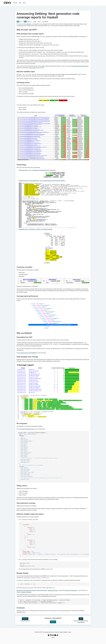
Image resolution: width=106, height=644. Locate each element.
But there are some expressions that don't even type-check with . (38, 590)
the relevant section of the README (27, 353)
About (24, 3)
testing (39, 22)
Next (81, 619)
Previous (25, 619)
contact (53, 638)
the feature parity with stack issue (80, 66)
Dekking (29, 24)
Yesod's (24, 592)
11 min (21, 22)
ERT (18, 22)
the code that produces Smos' (27, 429)
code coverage (45, 22)
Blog (20, 3)
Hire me (53, 622)
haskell (35, 22)
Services (15, 3)
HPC (79, 26)
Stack (43, 66)
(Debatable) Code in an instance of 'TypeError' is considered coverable (36, 229)
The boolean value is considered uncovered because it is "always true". (37, 170)
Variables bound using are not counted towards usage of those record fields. (42, 181)
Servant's (72, 590)
